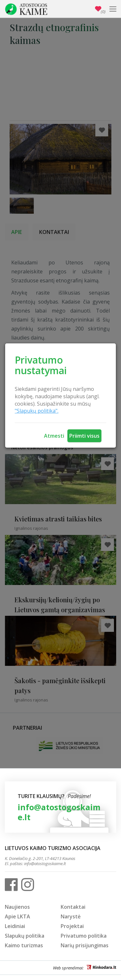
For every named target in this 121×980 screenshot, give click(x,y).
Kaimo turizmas (24, 945)
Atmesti (54, 436)
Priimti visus (84, 436)
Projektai (72, 926)
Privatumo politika (84, 936)
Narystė (71, 916)
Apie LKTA (17, 916)
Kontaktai (73, 907)
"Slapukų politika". (37, 411)
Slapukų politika (25, 936)
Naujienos (17, 907)
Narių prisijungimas (85, 945)
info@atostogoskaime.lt (59, 812)
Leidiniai (15, 926)
